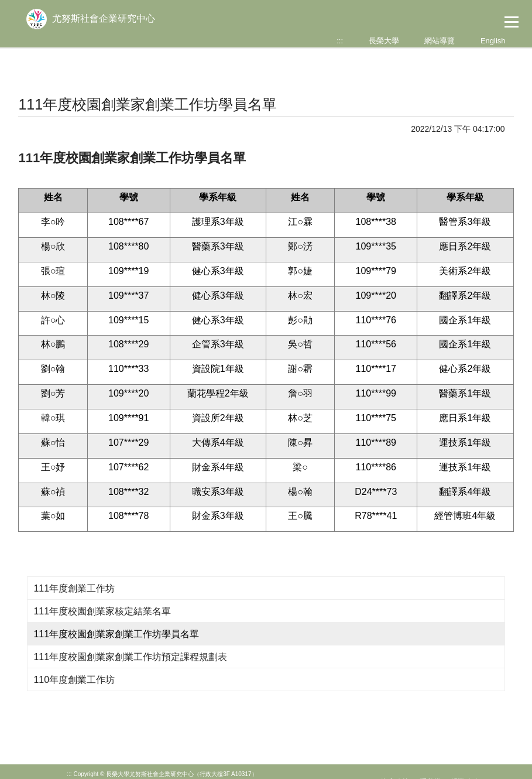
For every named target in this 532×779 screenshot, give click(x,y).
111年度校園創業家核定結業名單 (102, 611)
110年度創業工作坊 (74, 680)
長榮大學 (384, 41)
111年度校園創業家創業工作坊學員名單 (116, 634)
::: (340, 41)
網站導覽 (440, 41)
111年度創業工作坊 (74, 588)
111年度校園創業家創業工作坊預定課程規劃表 (130, 657)
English (493, 41)
